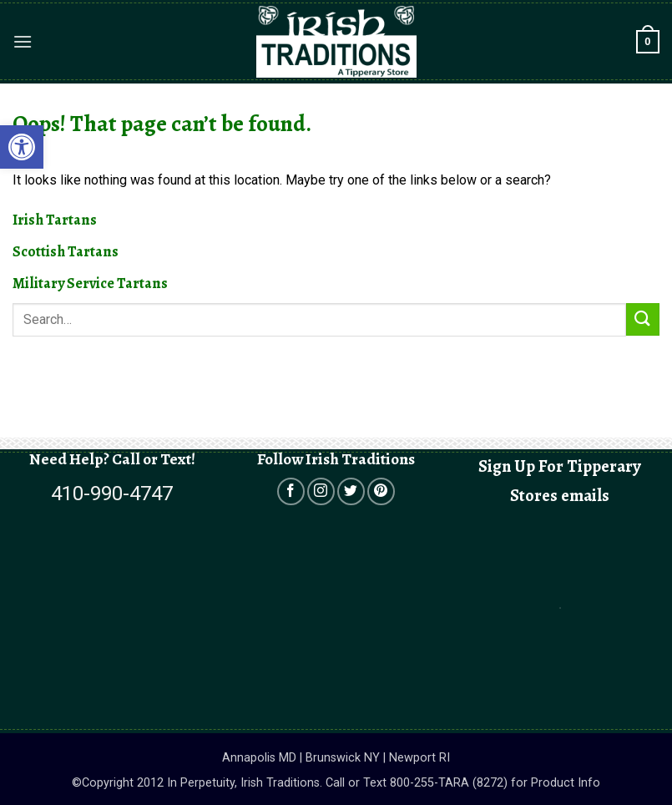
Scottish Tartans (66, 251)
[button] (23, 41)
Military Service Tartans (90, 283)
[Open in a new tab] (291, 491)
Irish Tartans (55, 220)
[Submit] (643, 319)
